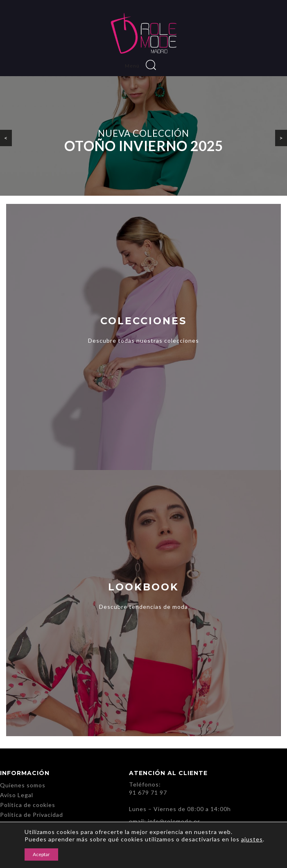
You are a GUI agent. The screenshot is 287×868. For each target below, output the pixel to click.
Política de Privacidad (32, 815)
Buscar (151, 65)
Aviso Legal (17, 795)
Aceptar (41, 854)
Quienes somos (23, 785)
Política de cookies (28, 805)
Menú (134, 66)
